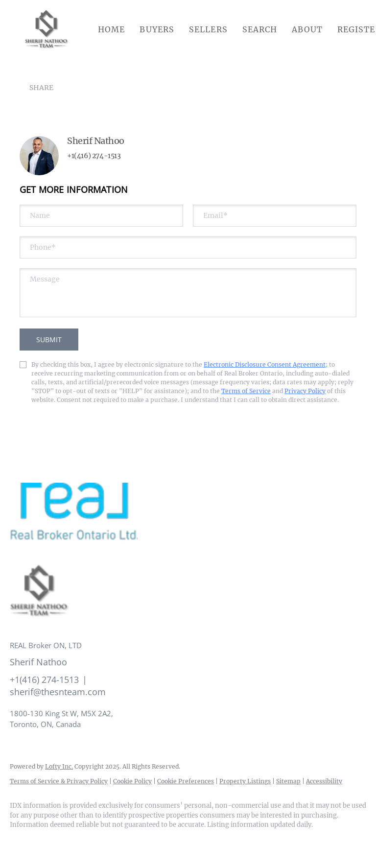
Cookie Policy (132, 781)
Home (111, 29)
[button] (47, 29)
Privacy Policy (305, 391)
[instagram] (78, 842)
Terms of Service (246, 391)
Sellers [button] (208, 29)
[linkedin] (50, 842)
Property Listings (245, 781)
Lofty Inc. (59, 766)
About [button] (307, 29)
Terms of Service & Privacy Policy (59, 781)
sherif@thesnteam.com (58, 692)
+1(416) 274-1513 (94, 156)
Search (260, 29)
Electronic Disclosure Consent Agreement (265, 364)
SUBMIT (49, 340)
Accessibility (324, 781)
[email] (275, 216)
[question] (188, 293)
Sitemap (288, 781)
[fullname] (101, 216)
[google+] (135, 842)
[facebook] (22, 842)
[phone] (188, 247)
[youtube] (107, 842)
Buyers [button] (157, 29)
